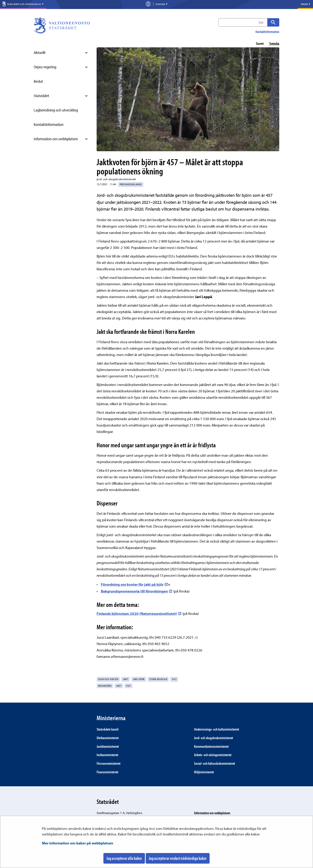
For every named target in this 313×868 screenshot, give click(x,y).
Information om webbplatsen (56, 139)
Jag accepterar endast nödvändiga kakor (178, 858)
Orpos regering (45, 67)
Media (305, 4)
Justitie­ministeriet (108, 746)
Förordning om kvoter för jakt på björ (134, 584)
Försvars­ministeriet (108, 763)
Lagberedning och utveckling (56, 110)
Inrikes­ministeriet (107, 755)
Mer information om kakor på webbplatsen (78, 843)
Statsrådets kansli (108, 729)
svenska (274, 43)
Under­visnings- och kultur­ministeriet (216, 729)
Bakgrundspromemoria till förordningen (137, 591)
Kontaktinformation (267, 32)
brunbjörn (105, 686)
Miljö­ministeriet (204, 772)
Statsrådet (41, 96)
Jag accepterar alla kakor (124, 858)
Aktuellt (40, 52)
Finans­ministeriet (107, 772)
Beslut (38, 81)
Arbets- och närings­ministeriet (213, 755)
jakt (119, 686)
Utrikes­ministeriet (108, 738)
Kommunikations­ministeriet (211, 746)
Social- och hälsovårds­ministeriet (214, 763)
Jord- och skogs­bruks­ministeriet (213, 738)
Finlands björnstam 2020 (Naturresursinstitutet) (139, 613)
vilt (128, 686)
